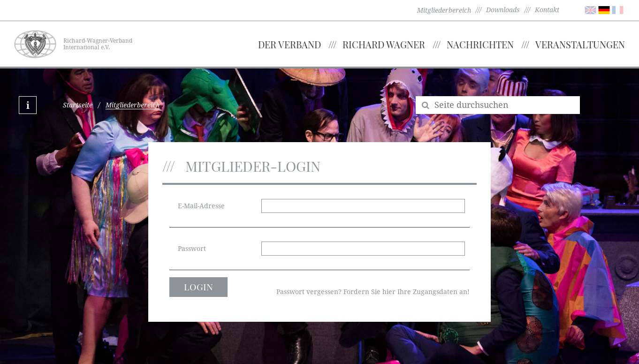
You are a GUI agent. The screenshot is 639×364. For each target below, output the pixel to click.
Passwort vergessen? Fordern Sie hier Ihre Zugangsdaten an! (373, 292)
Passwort (192, 249)
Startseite (78, 105)
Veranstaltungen (580, 44)
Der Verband (289, 44)
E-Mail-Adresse (201, 206)
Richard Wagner (384, 44)
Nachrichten (480, 44)
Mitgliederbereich (444, 10)
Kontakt (547, 10)
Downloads (503, 10)
